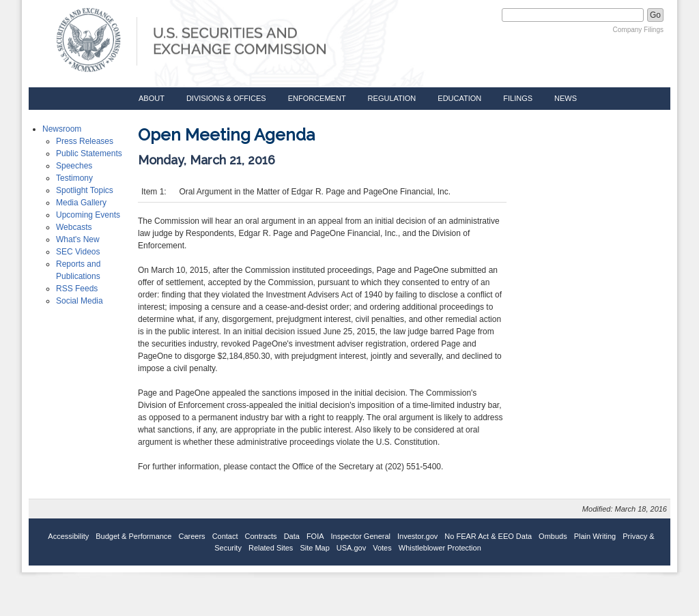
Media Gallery (81, 203)
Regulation (392, 98)
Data (292, 536)
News (566, 98)
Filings (518, 98)
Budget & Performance (133, 536)
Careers (192, 536)
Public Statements (89, 153)
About (152, 98)
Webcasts (74, 227)
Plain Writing (595, 536)
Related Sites (271, 548)
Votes (382, 548)
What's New (78, 239)
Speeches (74, 166)
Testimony (74, 178)
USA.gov (351, 548)
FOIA (315, 536)
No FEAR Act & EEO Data (488, 536)
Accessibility (68, 536)
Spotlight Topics (85, 190)
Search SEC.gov (467, 15)
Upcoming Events (88, 215)
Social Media (80, 301)
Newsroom (62, 129)
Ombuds (553, 536)
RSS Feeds (77, 289)
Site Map (314, 548)
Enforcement (317, 98)
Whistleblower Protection (440, 548)
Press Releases (85, 141)
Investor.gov (417, 536)
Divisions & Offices (226, 98)
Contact (225, 536)
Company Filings (638, 30)
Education (459, 98)
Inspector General (361, 536)
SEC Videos (78, 252)
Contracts (261, 536)
